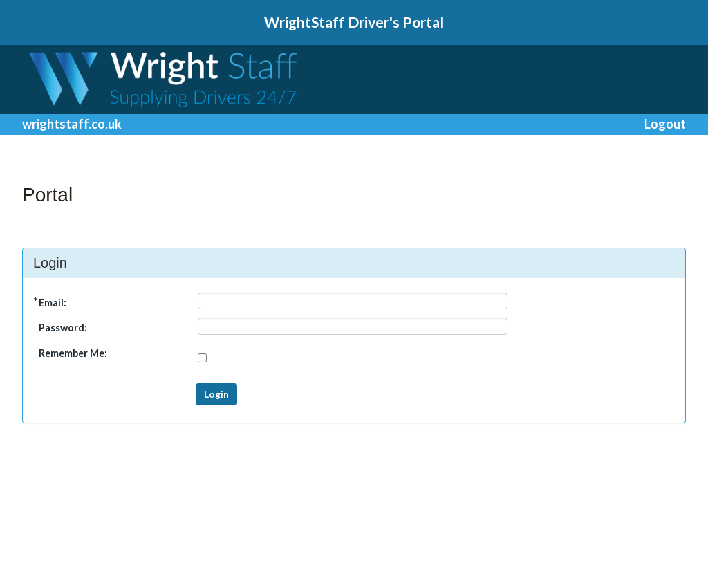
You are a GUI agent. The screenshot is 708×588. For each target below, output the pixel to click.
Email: (53, 303)
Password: (63, 328)
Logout (665, 124)
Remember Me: (73, 353)
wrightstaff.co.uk (72, 124)
